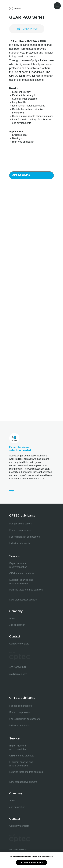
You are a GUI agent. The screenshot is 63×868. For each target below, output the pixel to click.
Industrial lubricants (20, 543)
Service (14, 556)
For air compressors (20, 530)
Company (16, 611)
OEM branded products (22, 573)
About (12, 618)
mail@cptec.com (18, 674)
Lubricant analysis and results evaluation (21, 582)
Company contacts (19, 644)
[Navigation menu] (57, 6)
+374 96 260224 (18, 850)
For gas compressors (21, 524)
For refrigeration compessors (25, 537)
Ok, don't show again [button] (32, 862)
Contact (15, 636)
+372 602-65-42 (18, 667)
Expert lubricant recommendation (18, 565)
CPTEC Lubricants (22, 515)
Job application (17, 625)
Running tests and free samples (26, 590)
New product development (23, 600)
